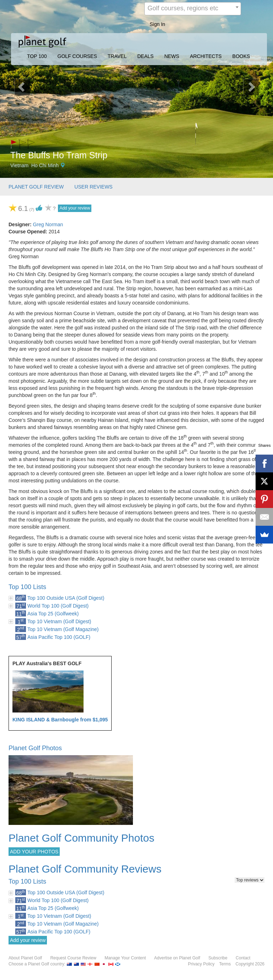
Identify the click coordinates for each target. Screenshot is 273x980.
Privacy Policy (201, 964)
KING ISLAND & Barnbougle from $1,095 (60, 720)
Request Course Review (73, 958)
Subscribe (218, 958)
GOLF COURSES (77, 56)
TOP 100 (37, 56)
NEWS (172, 56)
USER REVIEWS (93, 187)
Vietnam (19, 165)
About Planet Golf (25, 958)
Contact (243, 958)
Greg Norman (48, 224)
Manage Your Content (125, 958)
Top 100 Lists (27, 587)
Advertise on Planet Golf (177, 958)
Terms (225, 964)
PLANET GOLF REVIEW (36, 187)
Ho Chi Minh (45, 165)
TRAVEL (117, 56)
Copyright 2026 (250, 964)
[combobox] (193, 9)
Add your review (75, 208)
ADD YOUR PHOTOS (34, 852)
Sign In (157, 24)
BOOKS (241, 56)
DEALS (145, 56)
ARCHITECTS (206, 56)
